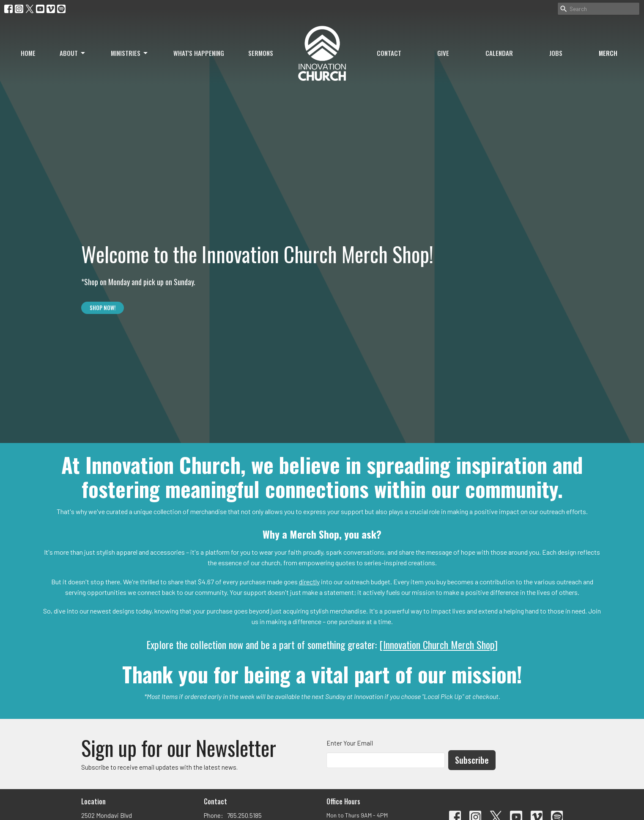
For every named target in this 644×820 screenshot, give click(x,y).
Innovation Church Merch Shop (439, 644)
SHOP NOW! (103, 308)
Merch (608, 53)
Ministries (130, 53)
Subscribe (472, 760)
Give (443, 53)
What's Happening (199, 53)
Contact (389, 53)
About (73, 53)
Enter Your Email (350, 743)
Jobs (556, 53)
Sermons (261, 53)
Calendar (499, 53)
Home (28, 53)
